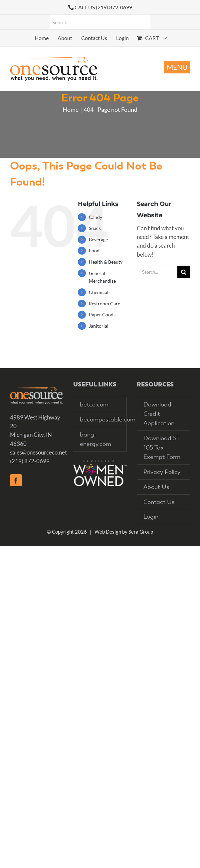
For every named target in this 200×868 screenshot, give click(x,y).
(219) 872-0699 (30, 461)
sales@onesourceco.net (38, 452)
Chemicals (100, 292)
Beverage (98, 239)
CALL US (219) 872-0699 (103, 7)
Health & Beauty (106, 262)
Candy (96, 217)
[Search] (184, 272)
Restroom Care (104, 304)
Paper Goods (102, 315)
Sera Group (141, 532)
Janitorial (99, 326)
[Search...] (157, 272)
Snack (95, 228)
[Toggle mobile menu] (177, 67)
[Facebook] (16, 480)
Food (94, 250)
